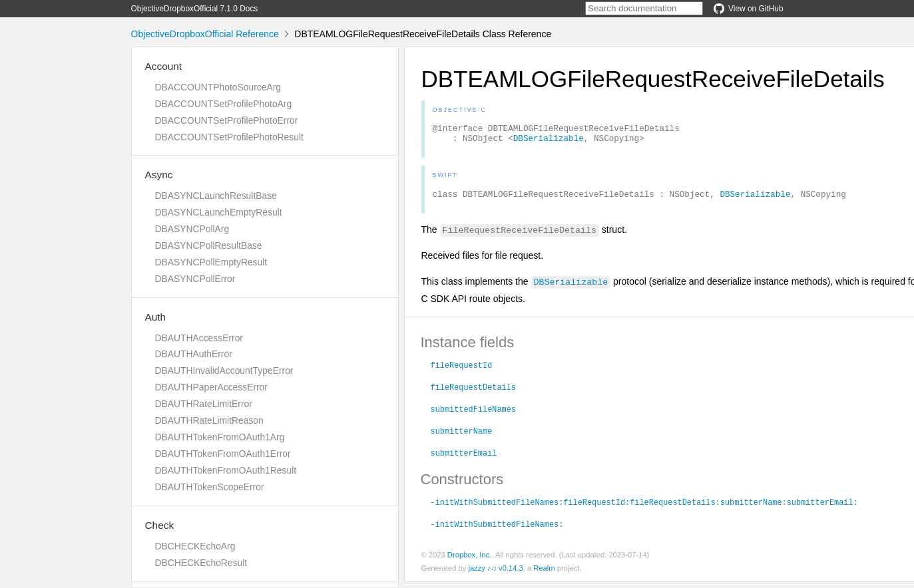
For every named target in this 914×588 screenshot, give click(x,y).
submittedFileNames (473, 414)
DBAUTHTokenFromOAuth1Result (226, 470)
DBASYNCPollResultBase (209, 245)
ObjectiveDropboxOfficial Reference (205, 34)
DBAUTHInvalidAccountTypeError (224, 370)
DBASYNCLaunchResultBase (216, 196)
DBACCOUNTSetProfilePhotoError (227, 120)
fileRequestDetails (473, 392)
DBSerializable (549, 142)
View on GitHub (748, 9)
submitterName (462, 436)
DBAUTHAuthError (194, 354)
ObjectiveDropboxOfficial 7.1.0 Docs (195, 9)
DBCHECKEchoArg (195, 546)
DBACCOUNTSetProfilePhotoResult (229, 137)
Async (159, 175)
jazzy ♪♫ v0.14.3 (495, 574)
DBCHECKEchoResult (201, 563)
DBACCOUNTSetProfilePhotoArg (224, 104)
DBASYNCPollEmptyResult (211, 262)
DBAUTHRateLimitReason (209, 420)
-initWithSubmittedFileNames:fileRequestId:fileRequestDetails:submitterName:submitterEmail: (644, 508)
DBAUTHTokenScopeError (210, 487)
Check (160, 525)
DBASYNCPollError (195, 279)
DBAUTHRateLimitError (204, 404)
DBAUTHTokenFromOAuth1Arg (220, 437)
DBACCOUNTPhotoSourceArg (218, 87)
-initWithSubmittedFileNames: (497, 529)
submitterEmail (464, 458)
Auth (156, 317)
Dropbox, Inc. (470, 561)
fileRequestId (462, 370)
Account (164, 66)
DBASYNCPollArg (192, 229)
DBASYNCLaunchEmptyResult (219, 212)
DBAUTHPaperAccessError (211, 387)
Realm (544, 574)
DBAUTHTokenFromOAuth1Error (223, 454)
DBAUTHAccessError (199, 338)
